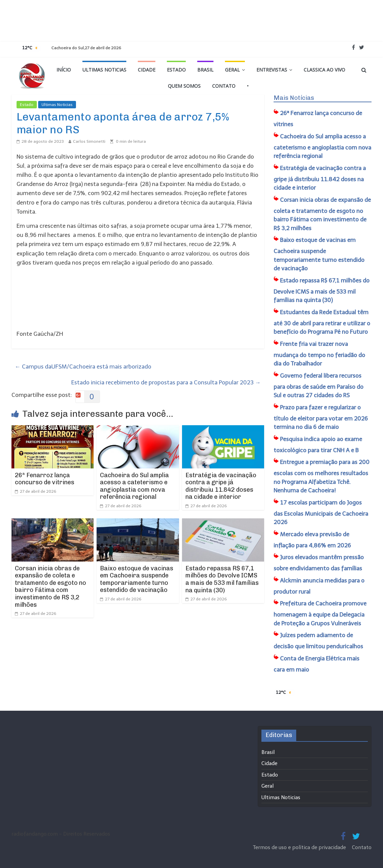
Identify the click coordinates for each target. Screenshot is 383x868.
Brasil (205, 70)
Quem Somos (184, 86)
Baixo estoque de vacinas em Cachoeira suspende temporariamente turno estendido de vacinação (137, 579)
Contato (224, 86)
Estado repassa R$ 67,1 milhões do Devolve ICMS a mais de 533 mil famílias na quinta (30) (222, 579)
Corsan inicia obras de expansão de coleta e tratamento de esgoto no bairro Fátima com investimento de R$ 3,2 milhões (50, 587)
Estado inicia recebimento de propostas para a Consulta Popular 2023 (166, 382)
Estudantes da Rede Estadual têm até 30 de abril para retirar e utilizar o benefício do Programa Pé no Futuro (322, 322)
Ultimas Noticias (104, 70)
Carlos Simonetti (89, 141)
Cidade (147, 70)
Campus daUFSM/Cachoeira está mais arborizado (83, 367)
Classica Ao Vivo (324, 70)
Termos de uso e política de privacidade (300, 847)
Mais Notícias (294, 98)
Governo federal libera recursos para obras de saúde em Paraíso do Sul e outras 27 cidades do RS (318, 386)
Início (64, 70)
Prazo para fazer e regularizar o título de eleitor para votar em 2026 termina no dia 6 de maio (321, 417)
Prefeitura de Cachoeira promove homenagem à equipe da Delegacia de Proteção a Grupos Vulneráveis (320, 613)
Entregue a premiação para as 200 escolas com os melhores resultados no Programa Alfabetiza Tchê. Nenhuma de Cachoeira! (322, 476)
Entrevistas (272, 70)
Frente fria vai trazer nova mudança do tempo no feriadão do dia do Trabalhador (319, 354)
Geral (232, 70)
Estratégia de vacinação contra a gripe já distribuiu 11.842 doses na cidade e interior (221, 486)
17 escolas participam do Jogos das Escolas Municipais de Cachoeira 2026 (321, 512)
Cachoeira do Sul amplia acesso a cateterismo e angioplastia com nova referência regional (134, 486)
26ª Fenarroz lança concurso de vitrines (45, 479)
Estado (176, 70)
